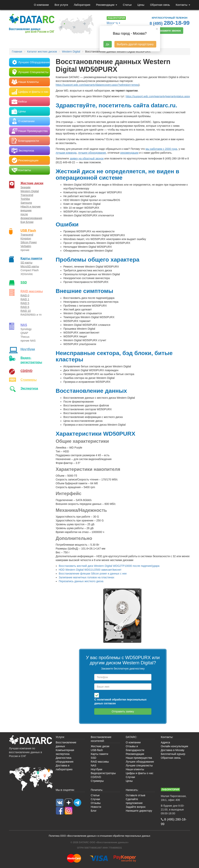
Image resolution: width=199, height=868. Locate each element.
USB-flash (97, 750)
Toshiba (25, 199)
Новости (96, 807)
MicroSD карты (30, 266)
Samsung (26, 203)
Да (108, 44)
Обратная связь (160, 5)
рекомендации (129, 153)
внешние (26, 210)
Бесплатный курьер (173, 754)
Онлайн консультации (175, 746)
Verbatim (26, 246)
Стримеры (29, 380)
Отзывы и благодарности (135, 748)
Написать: (132, 790)
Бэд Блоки (27, 222)
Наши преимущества (139, 758)
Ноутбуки (28, 349)
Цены (141, 5)
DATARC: (131, 737)
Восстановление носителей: (101, 739)
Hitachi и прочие (31, 207)
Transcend (27, 195)
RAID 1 (25, 299)
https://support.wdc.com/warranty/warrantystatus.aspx (158, 96)
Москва (112, 23)
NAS (24, 325)
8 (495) (170, 23)
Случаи (130, 777)
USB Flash (28, 230)
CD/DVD (27, 371)
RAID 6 (25, 307)
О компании (41, 5)
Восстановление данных (66, 744)
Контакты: (167, 737)
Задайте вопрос (136, 807)
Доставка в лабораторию (64, 767)
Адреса (165, 742)
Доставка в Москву (173, 750)
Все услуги (61, 5)
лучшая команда (66, 153)
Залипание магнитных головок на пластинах (86, 577)
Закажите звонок (170, 31)
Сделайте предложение (134, 801)
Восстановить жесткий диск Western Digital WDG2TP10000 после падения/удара (109, 566)
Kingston (26, 238)
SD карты (27, 263)
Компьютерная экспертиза (65, 752)
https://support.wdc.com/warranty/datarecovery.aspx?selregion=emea (97, 85)
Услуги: (60, 737)
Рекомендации (106, 5)
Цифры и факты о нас (140, 773)
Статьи (127, 5)
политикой (104, 700)
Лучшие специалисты (139, 765)
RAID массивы (32, 291)
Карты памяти (31, 258)
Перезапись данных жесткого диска (81, 581)
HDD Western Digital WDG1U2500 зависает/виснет (90, 570)
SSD (24, 282)
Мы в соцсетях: (65, 790)
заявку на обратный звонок (87, 158)
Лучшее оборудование (140, 762)
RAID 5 (25, 303)
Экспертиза (29, 388)
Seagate (26, 187)
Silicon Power (29, 242)
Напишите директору (139, 811)
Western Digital (30, 191)
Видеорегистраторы (103, 773)
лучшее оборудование (92, 153)
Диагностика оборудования (65, 760)
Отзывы (96, 803)
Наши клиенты (135, 769)
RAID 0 (25, 295)
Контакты (183, 5)
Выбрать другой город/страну (135, 44)
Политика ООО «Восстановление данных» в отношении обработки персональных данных (99, 836)
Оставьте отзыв (136, 795)
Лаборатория (82, 5)
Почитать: (97, 790)
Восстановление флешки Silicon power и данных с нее (93, 574)
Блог (94, 811)
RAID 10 (26, 311)
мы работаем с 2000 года (161, 149)
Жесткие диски (32, 183)
